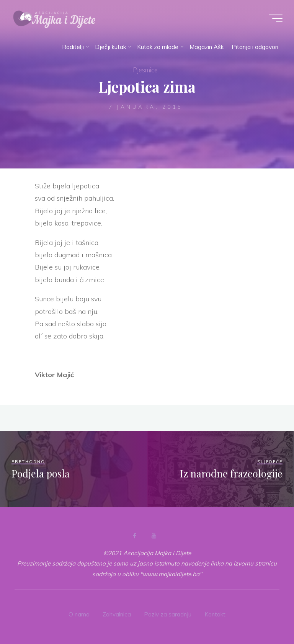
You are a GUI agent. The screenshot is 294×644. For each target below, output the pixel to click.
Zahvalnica (117, 614)
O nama (79, 614)
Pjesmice (145, 70)
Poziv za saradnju (168, 614)
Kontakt (215, 614)
